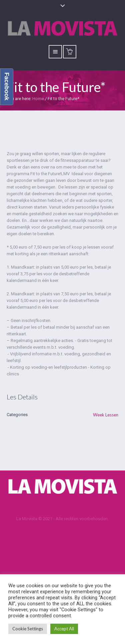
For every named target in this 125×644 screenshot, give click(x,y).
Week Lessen (106, 415)
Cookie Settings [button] (28, 629)
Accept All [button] (64, 629)
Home (38, 99)
